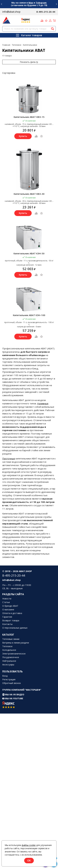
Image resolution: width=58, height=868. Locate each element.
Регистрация (9, 680)
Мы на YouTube (13, 698)
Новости (7, 599)
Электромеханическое (14, 654)
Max (31, 3)
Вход (5, 676)
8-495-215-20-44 (46, 12)
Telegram (41, 3)
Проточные (9, 458)
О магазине (8, 610)
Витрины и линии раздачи (16, 643)
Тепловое (7, 646)
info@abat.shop (11, 12)
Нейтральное (9, 661)
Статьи (6, 602)
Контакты (7, 624)
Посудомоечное (11, 657)
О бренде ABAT (10, 606)
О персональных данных (15, 628)
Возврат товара (11, 621)
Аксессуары (8, 665)
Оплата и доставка (12, 613)
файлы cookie (29, 845)
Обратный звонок (12, 683)
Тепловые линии (11, 639)
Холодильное (9, 650)
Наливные (43, 403)
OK (29, 861)
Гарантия (7, 617)
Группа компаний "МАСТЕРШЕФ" (22, 690)
